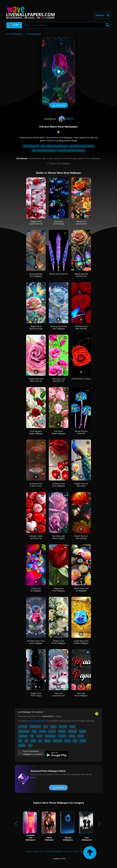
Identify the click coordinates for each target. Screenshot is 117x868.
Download (58, 105)
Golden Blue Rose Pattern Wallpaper (81, 642)
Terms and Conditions (54, 851)
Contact (29, 851)
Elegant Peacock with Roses (81, 485)
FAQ (82, 851)
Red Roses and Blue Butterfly (81, 327)
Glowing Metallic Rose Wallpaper (36, 275)
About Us (38, 851)
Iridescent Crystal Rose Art (58, 694)
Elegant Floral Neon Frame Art (36, 223)
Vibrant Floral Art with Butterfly (81, 537)
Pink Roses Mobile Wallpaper (58, 432)
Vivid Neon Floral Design (59, 223)
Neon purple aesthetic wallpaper (54, 146)
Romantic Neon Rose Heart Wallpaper (36, 642)
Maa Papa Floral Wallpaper (81, 694)
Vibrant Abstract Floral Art (81, 432)
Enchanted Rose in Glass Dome (36, 485)
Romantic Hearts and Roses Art (36, 537)
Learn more (58, 788)
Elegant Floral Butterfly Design (36, 327)
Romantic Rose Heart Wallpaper (58, 485)
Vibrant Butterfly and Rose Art (81, 275)
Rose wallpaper (34, 34)
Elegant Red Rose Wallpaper (59, 590)
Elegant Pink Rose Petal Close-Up (36, 380)
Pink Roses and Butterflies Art (59, 380)
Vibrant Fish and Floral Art (81, 223)
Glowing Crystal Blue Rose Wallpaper (59, 327)
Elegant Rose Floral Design (36, 694)
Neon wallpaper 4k (31, 146)
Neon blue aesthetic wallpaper (82, 146)
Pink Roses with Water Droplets (58, 537)
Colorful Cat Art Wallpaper (36, 590)
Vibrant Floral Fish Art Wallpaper (81, 590)
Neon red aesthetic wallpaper (44, 151)
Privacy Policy (72, 851)
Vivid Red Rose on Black (81, 379)
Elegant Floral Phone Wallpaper (58, 642)
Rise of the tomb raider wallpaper (72, 151)
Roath (66, 119)
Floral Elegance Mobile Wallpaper (36, 432)
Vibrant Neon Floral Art (58, 274)
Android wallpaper (37, 721)
